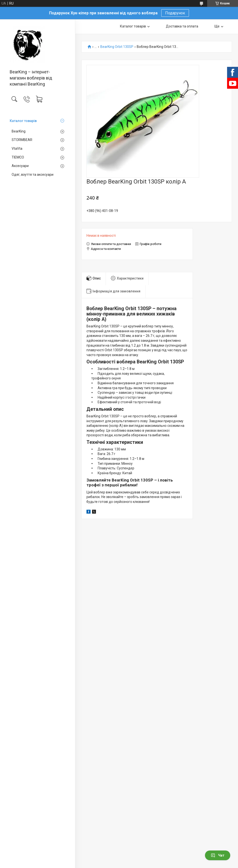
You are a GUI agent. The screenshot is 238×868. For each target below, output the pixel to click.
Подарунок (175, 13)
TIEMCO (18, 157)
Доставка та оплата (182, 26)
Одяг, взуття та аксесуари (33, 175)
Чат (218, 855)
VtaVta (17, 149)
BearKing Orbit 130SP (117, 47)
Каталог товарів (23, 121)
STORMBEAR (22, 140)
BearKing (19, 131)
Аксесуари (20, 166)
